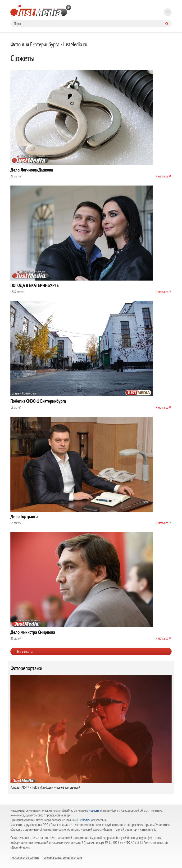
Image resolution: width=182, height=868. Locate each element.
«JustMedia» (83, 820)
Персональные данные (25, 857)
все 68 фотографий (68, 787)
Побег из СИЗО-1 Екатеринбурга (38, 401)
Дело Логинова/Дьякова (32, 170)
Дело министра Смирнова (33, 632)
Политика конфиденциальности (62, 857)
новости (94, 810)
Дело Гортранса (24, 516)
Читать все (162, 176)
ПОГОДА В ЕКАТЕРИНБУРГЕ (35, 285)
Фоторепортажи (26, 668)
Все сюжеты (25, 651)
